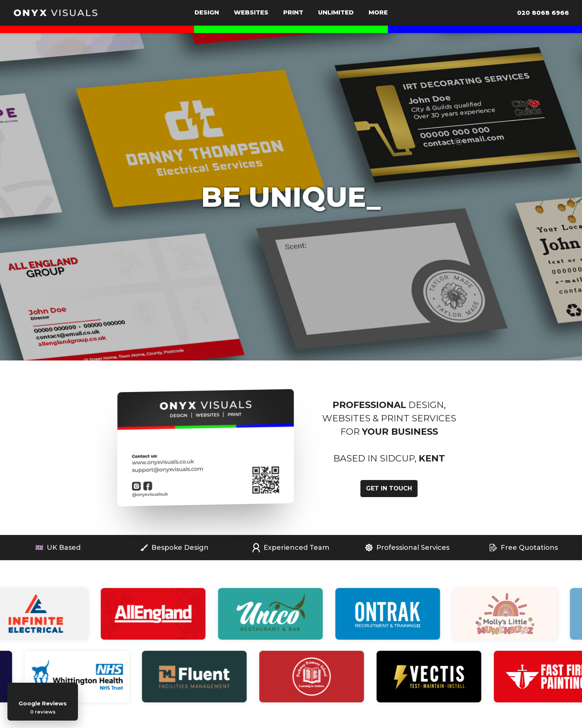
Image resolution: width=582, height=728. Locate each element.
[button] (207, 14)
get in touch (389, 488)
